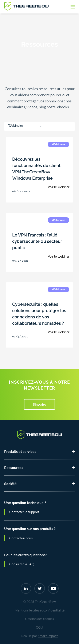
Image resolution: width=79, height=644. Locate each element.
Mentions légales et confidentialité (39, 610)
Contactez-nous (21, 538)
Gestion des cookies (39, 619)
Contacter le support (24, 512)
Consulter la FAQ (22, 564)
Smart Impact (48, 636)
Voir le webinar (59, 187)
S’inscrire (39, 404)
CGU (39, 627)
